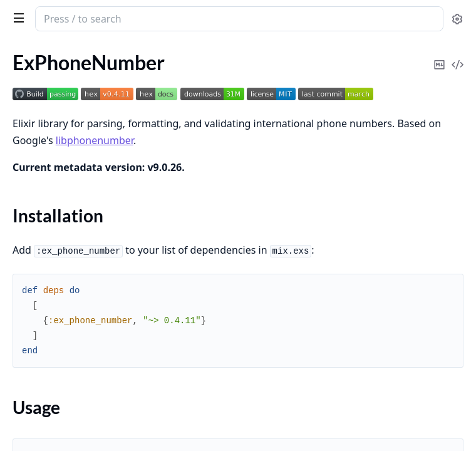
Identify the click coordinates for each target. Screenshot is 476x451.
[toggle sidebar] (16, 18)
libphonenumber (95, 140)
